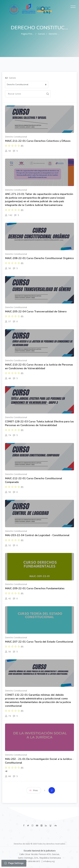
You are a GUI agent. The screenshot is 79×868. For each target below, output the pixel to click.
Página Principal (29, 34)
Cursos (41, 34)
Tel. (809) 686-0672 (32, 861)
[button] (6, 863)
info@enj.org (49, 861)
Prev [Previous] (34, 790)
